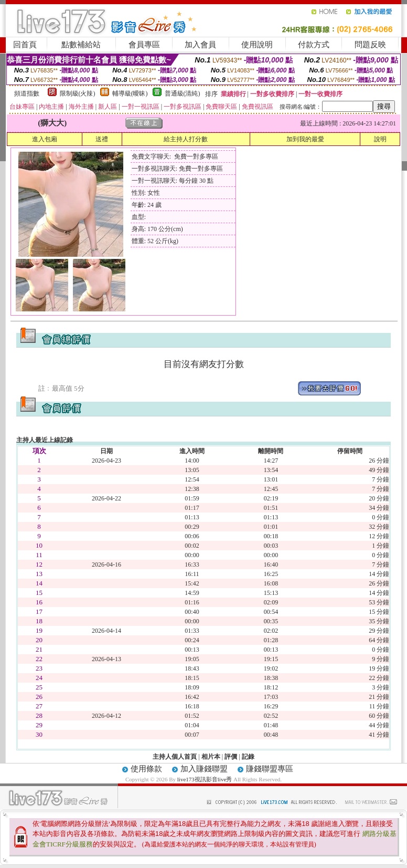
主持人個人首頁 (175, 757)
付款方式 (314, 45)
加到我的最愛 (305, 139)
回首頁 (25, 45)
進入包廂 (45, 139)
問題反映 (370, 45)
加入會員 (200, 45)
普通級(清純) (183, 93)
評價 (231, 757)
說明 (380, 139)
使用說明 (257, 45)
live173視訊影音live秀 (205, 779)
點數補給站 (81, 45)
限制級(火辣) (78, 93)
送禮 (102, 139)
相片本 (211, 757)
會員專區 (144, 45)
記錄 (248, 757)
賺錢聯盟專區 (270, 769)
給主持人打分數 (186, 139)
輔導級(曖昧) (130, 93)
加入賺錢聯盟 (204, 769)
